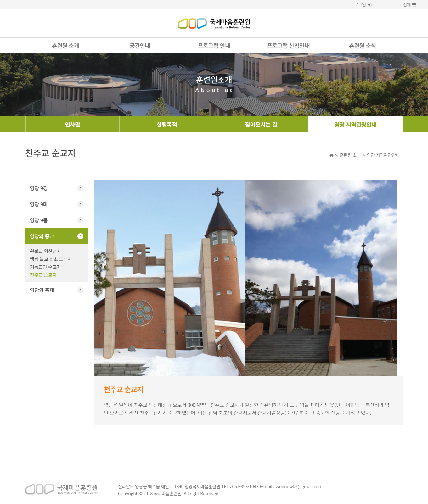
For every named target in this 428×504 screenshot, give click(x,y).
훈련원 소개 (65, 46)
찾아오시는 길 (261, 124)
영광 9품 (39, 220)
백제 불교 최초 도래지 (51, 259)
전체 (404, 5)
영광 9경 (39, 188)
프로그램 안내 (214, 46)
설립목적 (167, 124)
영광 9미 (39, 204)
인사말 (73, 124)
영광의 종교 (42, 236)
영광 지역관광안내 (355, 124)
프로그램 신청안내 (288, 46)
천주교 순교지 (43, 275)
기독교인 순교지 (45, 267)
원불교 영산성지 (45, 251)
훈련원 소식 (363, 46)
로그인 (363, 5)
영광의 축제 (42, 290)
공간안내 (140, 46)
